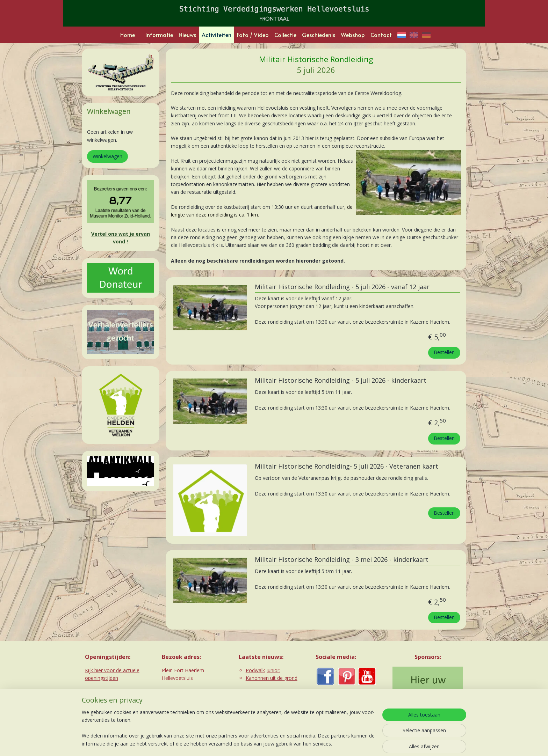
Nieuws (187, 35)
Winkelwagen (107, 156)
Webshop (353, 35)
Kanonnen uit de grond (272, 678)
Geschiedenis (319, 35)
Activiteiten (217, 35)
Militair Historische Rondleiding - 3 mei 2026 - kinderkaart (341, 560)
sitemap (243, 743)
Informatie (159, 35)
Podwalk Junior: (263, 670)
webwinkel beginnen (284, 743)
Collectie (285, 35)
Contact (381, 35)
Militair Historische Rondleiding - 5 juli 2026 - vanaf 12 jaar (342, 287)
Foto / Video (253, 35)
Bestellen (444, 352)
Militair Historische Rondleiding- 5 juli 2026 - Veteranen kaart (346, 467)
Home (128, 35)
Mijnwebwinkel (345, 743)
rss (258, 743)
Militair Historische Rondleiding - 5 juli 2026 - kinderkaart (340, 381)
